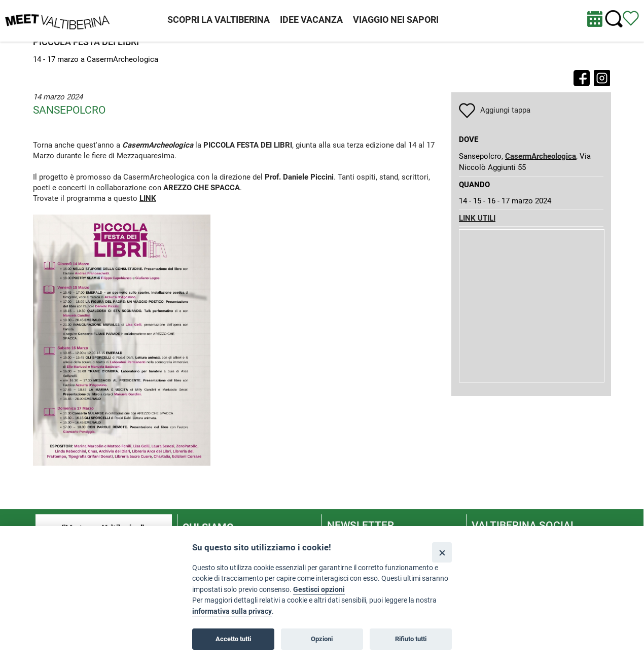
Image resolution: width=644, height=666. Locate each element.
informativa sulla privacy (232, 611)
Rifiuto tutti (411, 639)
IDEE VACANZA (311, 20)
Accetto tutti (233, 639)
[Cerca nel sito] (614, 19)
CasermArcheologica (541, 156)
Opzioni (322, 639)
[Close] (442, 552)
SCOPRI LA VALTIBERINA (219, 20)
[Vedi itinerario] (631, 18)
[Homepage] (57, 20)
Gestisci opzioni (319, 590)
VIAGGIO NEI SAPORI (396, 20)
